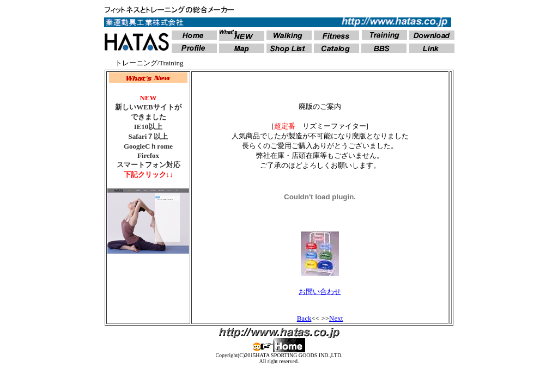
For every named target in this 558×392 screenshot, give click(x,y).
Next (336, 318)
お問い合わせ (320, 292)
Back (304, 318)
